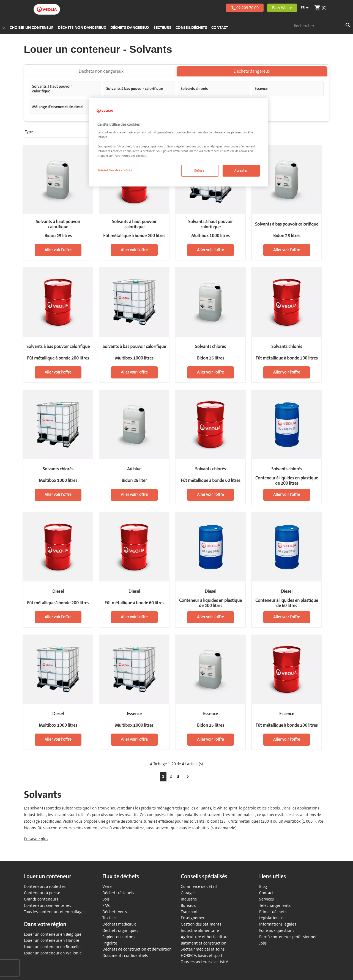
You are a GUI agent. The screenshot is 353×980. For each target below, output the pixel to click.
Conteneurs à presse (42, 893)
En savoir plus (36, 842)
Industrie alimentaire (200, 931)
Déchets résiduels (118, 893)
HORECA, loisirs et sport (202, 956)
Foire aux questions (277, 931)
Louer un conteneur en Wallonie (53, 953)
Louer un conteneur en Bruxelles (53, 947)
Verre (107, 887)
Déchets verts (115, 912)
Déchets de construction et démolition (137, 949)
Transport (189, 912)
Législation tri (271, 918)
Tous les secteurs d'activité (204, 962)
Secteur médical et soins (203, 949)
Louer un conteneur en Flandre (52, 941)
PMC (106, 906)
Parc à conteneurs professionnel (288, 937)
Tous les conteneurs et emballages (55, 912)
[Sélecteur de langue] (306, 8)
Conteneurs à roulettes (45, 887)
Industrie (189, 899)
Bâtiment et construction (204, 943)
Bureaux (188, 906)
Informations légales (278, 924)
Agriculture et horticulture (205, 937)
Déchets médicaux (119, 924)
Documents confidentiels (125, 956)
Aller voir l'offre (58, 253)
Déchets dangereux (252, 74)
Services (266, 899)
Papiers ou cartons (119, 937)
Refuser (200, 171)
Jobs (263, 943)
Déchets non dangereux (101, 74)
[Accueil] (4, 28)
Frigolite (110, 943)
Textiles (109, 918)
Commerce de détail (199, 887)
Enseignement (194, 918)
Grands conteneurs (41, 899)
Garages (188, 893)
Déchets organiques (120, 931)
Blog (263, 887)
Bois (106, 899)
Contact (266, 893)
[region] (179, 142)
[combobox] (322, 26)
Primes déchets (273, 912)
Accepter (241, 171)
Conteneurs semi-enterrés (47, 906)
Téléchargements (275, 906)
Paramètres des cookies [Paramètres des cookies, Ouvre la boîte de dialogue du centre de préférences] (115, 170)
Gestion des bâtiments (201, 924)
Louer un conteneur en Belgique (53, 934)
